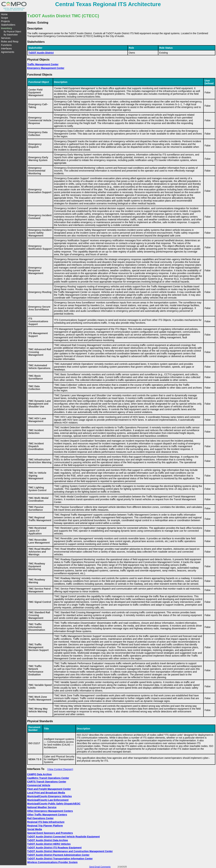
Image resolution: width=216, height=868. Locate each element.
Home (4, 14)
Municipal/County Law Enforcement (48, 800)
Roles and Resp (10, 42)
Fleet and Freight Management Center (49, 789)
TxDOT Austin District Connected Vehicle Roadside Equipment (63, 837)
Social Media (35, 829)
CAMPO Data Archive (39, 774)
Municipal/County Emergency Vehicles (49, 796)
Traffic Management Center (43, 64)
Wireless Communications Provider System (52, 862)
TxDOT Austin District (41, 53)
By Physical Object (12, 32)
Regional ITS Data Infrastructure (46, 822)
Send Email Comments (100, 867)
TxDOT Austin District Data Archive (48, 840)
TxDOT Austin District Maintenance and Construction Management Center (70, 851)
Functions (6, 45)
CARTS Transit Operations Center (47, 782)
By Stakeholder (11, 35)
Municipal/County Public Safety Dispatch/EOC (54, 804)
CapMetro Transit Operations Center (48, 778)
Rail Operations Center (40, 818)
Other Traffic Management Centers (47, 815)
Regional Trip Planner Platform (45, 826)
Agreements (8, 52)
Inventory (7, 28)
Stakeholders (8, 25)
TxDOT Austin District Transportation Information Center (60, 859)
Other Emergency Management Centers (50, 811)
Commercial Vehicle (39, 785)
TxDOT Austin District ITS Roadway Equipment (54, 848)
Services (6, 38)
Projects (5, 21)
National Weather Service (42, 807)
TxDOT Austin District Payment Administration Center (58, 855)
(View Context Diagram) (60, 769)
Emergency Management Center (46, 68)
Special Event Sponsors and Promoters (50, 833)
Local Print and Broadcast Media (46, 793)
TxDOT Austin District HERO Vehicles (49, 844)
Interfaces (6, 49)
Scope (5, 18)
